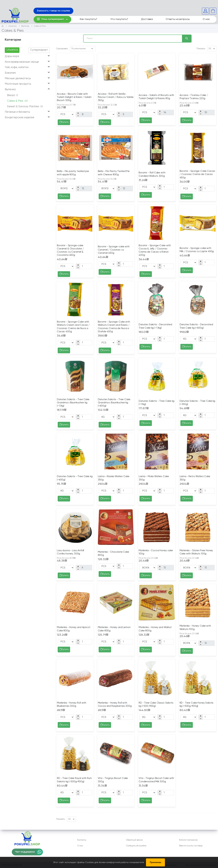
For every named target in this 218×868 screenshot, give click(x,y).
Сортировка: (62, 49)
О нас (206, 19)
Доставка (147, 19)
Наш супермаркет (51, 19)
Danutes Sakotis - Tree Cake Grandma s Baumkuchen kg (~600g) (114, 403)
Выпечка (25, 26)
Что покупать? (119, 19)
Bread (13, 95)
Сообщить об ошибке (136, 846)
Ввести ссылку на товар (191, 846)
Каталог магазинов (188, 840)
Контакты (82, 840)
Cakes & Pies (40, 26)
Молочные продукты (18, 84)
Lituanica (12, 26)
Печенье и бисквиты (17, 112)
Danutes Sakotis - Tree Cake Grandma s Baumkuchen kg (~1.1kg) (73, 403)
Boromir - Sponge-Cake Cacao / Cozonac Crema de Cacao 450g (197, 174)
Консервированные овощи (22, 62)
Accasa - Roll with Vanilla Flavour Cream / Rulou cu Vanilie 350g (116, 97)
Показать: (201, 49)
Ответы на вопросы (178, 19)
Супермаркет (39, 50)
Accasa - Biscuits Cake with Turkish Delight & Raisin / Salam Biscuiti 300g (74, 97)
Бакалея (10, 73)
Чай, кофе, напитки (17, 67)
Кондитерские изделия (19, 118)
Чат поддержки (25, 852)
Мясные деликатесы (18, 78)
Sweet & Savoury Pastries (25, 107)
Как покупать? (89, 19)
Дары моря (12, 56)
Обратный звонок (134, 840)
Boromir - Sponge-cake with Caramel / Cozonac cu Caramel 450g (114, 250)
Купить (64, 122)
